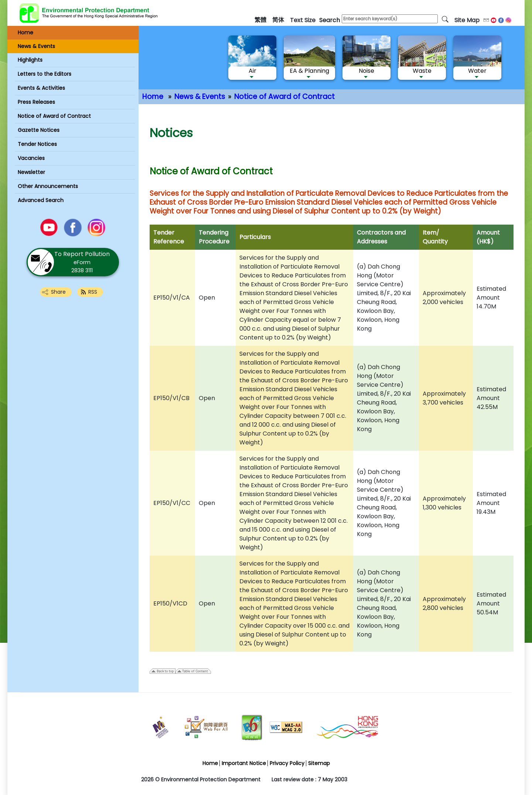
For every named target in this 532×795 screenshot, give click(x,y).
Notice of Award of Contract (284, 97)
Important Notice (244, 763)
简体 (278, 20)
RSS (93, 292)
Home (153, 97)
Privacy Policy (287, 763)
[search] (445, 19)
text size (303, 20)
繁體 (260, 20)
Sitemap (319, 763)
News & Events (200, 97)
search (330, 20)
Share (58, 292)
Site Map (467, 20)
